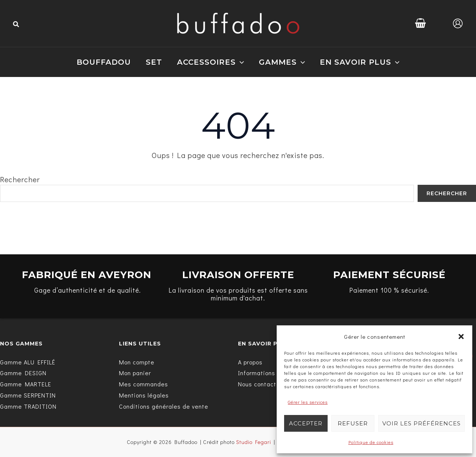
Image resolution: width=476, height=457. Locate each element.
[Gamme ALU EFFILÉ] (28, 362)
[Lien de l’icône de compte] (458, 23)
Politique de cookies (371, 442)
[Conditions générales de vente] (164, 406)
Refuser (353, 423)
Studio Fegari (254, 442)
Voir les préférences (422, 423)
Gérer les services (308, 402)
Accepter (306, 423)
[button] (461, 337)
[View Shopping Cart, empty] (420, 23)
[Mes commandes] (144, 384)
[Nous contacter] (260, 384)
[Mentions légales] (144, 395)
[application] (240, 62)
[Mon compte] (137, 362)
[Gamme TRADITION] (28, 406)
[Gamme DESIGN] (23, 373)
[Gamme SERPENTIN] (28, 395)
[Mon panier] (135, 373)
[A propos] (250, 362)
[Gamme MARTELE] (26, 384)
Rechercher (20, 179)
